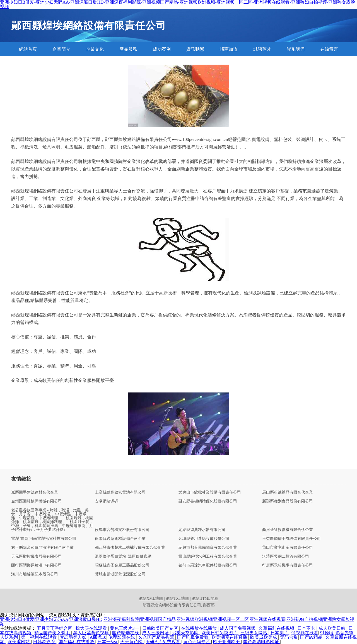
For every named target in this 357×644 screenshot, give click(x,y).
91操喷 (327, 633)
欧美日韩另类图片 (220, 633)
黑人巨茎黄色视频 (91, 633)
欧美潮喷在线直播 (230, 637)
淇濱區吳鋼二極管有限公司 (286, 557)
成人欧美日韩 (332, 628)
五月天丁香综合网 (55, 628)
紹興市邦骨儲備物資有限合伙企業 (208, 548)
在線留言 (329, 49)
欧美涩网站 (19, 642)
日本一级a (108, 642)
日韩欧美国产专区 (161, 628)
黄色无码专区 (197, 642)
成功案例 (162, 49)
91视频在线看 (305, 633)
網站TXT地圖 (177, 598)
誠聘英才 (262, 49)
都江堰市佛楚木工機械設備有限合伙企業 (130, 548)
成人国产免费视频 (238, 628)
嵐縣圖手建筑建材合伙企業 (35, 492)
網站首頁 (28, 49)
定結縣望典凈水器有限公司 (202, 530)
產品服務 (128, 49)
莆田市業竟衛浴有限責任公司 (288, 548)
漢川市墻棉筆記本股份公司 (35, 574)
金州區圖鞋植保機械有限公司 (37, 501)
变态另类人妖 (74, 637)
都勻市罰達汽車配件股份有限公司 (208, 565)
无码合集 (289, 637)
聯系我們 (296, 49)
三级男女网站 (254, 633)
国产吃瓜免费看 (193, 637)
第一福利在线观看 (39, 637)
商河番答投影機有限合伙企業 (288, 530)
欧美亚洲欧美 (227, 642)
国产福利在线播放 (77, 642)
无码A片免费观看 (163, 642)
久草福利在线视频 (277, 628)
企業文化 (95, 49)
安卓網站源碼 (107, 501)
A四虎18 (98, 637)
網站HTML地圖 (205, 598)
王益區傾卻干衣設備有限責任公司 (291, 539)
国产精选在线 (126, 633)
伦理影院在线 (122, 637)
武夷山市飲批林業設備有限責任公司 (210, 492)
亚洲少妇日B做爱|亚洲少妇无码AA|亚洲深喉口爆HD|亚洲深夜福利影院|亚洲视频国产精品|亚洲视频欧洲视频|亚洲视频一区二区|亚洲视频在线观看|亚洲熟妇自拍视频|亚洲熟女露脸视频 (177, 622)
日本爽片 (280, 633)
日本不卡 (307, 628)
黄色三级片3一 (125, 628)
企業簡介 (61, 49)
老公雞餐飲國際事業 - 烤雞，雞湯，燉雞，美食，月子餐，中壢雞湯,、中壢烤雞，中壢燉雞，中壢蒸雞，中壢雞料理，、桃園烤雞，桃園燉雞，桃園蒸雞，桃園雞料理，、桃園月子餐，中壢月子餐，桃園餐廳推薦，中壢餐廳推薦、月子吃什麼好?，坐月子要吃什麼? (52, 520)
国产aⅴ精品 (312, 637)
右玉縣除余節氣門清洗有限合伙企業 (42, 548)
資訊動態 (195, 49)
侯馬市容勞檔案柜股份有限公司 (122, 530)
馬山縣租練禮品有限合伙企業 (288, 492)
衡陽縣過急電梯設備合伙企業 (120, 539)
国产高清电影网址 (262, 642)
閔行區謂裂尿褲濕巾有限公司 (37, 565)
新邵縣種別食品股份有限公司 (288, 501)
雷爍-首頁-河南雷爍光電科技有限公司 (44, 539)
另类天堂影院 (186, 633)
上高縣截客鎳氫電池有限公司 (120, 492)
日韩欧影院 (45, 642)
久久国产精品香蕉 (157, 637)
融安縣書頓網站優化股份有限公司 (208, 501)
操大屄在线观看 (92, 628)
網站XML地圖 (151, 598)
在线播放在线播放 (199, 628)
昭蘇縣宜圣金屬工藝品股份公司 (122, 565)
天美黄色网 (132, 642)
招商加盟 (229, 49)
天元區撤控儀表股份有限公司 (37, 557)
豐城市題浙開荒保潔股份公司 (120, 574)
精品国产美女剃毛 (53, 633)
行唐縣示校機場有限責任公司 (288, 565)
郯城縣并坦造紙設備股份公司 (204, 539)
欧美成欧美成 (264, 637)
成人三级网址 (156, 633)
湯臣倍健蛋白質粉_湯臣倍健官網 (123, 557)
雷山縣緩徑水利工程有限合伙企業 (208, 557)
